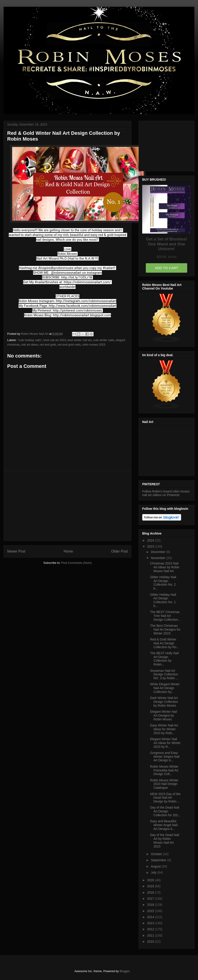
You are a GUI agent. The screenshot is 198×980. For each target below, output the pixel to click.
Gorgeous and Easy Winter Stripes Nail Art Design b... (165, 757)
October (157, 854)
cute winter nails (103, 340)
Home (68, 551)
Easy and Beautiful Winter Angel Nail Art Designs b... (164, 825)
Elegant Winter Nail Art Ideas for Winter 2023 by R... (165, 743)
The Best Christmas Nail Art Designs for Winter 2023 (165, 629)
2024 (151, 540)
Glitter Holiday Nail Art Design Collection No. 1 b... (163, 600)
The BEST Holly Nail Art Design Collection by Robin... (164, 659)
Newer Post (16, 551)
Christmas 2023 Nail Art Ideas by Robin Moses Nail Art (165, 567)
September (159, 860)
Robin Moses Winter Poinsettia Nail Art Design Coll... (164, 770)
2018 (151, 892)
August (156, 866)
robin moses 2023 (94, 345)
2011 (151, 935)
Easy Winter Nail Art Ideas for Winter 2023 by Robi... (164, 729)
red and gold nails (69, 345)
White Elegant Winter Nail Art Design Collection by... (165, 688)
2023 (151, 546)
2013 (151, 923)
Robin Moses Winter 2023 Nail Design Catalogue (164, 784)
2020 (151, 880)
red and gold (48, 345)
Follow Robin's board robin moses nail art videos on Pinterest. (166, 493)
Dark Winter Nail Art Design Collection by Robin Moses (164, 702)
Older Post (119, 551)
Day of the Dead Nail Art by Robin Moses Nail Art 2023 (165, 841)
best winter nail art (80, 340)
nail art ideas (30, 345)
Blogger (124, 971)
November (158, 558)
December (158, 552)
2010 (151, 942)
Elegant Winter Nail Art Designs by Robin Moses (164, 715)
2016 (151, 905)
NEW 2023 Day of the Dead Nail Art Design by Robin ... (165, 798)
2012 (151, 929)
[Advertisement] (67, 506)
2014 (151, 917)
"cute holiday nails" (30, 340)
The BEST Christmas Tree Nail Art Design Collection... (165, 616)
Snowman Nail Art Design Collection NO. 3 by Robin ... (164, 674)
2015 (151, 911)
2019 (151, 886)
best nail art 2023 (55, 340)
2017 (151, 899)
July (154, 872)
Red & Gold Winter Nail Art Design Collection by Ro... (165, 643)
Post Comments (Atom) (76, 563)
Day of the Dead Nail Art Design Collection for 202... (165, 811)
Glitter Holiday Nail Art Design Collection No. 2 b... (163, 583)
